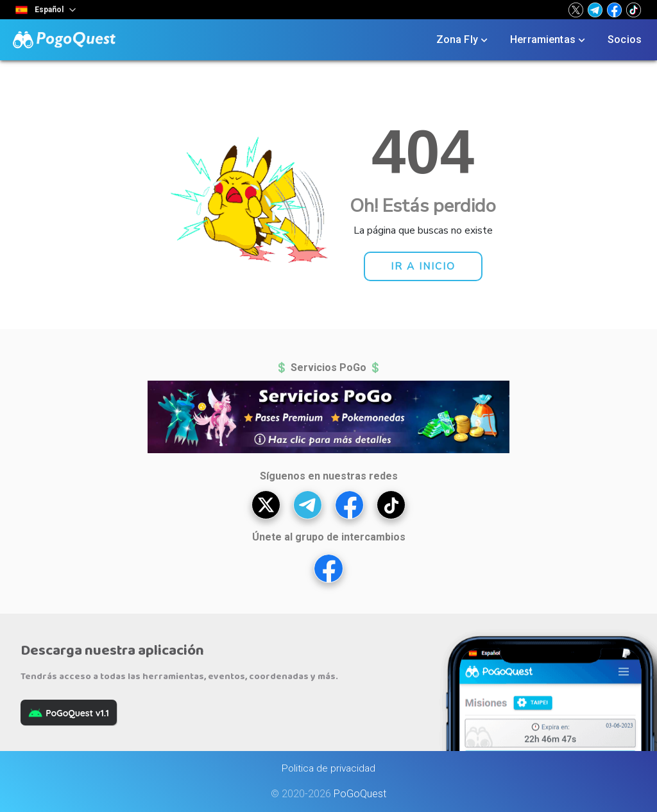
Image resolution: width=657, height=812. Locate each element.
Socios (625, 39)
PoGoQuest (360, 794)
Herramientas (549, 40)
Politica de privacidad (328, 768)
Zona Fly (463, 40)
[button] (576, 10)
